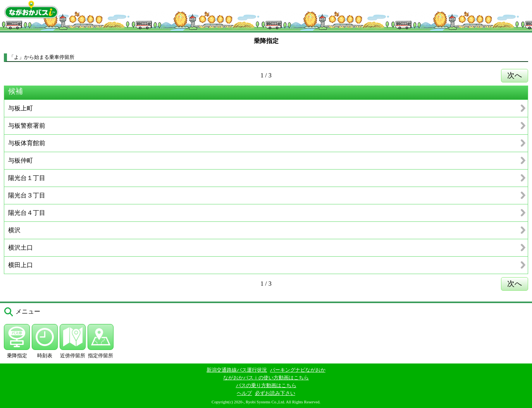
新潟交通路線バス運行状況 (237, 370)
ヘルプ (244, 393)
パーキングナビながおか (298, 370)
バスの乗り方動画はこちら (266, 385)
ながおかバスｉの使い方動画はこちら (266, 378)
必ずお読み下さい (275, 393)
